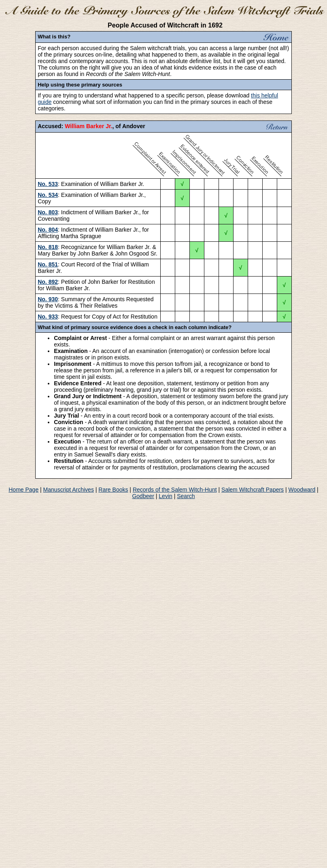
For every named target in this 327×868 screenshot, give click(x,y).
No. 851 (48, 264)
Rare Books (113, 490)
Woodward (302, 490)
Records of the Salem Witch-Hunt (175, 490)
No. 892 (48, 282)
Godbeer (143, 496)
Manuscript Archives (69, 490)
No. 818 (48, 247)
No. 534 (48, 195)
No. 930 (48, 299)
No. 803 (48, 212)
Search (186, 496)
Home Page (23, 490)
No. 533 (48, 184)
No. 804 (48, 230)
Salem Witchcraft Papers (253, 490)
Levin (165, 496)
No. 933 (48, 317)
